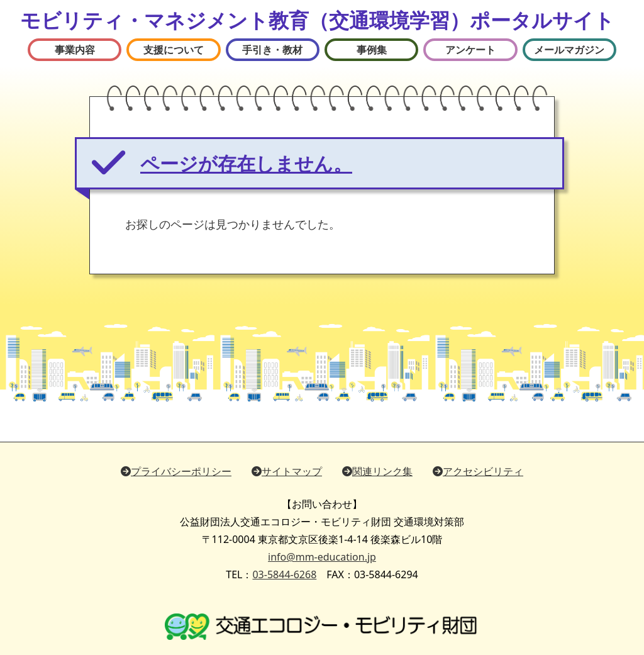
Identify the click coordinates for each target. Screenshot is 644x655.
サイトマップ (287, 471)
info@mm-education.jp (322, 557)
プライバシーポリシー (176, 471)
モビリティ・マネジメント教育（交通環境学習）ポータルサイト (317, 20)
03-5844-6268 (284, 574)
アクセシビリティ (478, 471)
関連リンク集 (377, 471)
